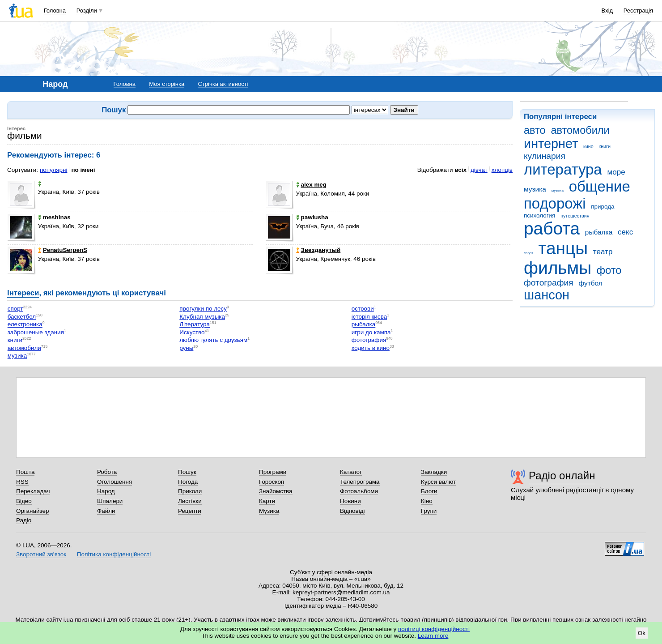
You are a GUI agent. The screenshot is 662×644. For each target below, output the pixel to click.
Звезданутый (318, 250)
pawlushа (312, 217)
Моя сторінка (167, 84)
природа (603, 207)
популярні (53, 170)
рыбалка (599, 232)
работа (552, 228)
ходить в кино (371, 348)
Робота (107, 472)
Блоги (429, 491)
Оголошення (115, 482)
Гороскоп (272, 482)
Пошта (25, 472)
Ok (642, 633)
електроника (25, 325)
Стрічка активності (223, 84)
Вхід (607, 11)
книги (605, 146)
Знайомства (276, 491)
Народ (106, 491)
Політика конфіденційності (114, 554)
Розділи (87, 11)
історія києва (369, 317)
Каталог (351, 472)
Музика (269, 511)
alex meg (312, 185)
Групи (429, 511)
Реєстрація (638, 11)
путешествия (575, 216)
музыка (558, 190)
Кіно (427, 501)
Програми (273, 472)
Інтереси (23, 293)
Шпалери (110, 501)
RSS (22, 482)
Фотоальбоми (359, 491)
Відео (24, 501)
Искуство (192, 332)
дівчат (479, 170)
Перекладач (33, 491)
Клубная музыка (202, 317)
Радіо (24, 520)
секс (625, 232)
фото (609, 270)
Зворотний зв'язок (41, 554)
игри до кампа (371, 332)
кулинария (545, 156)
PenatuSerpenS (63, 250)
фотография (549, 283)
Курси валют (438, 482)
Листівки (190, 501)
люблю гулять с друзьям (213, 340)
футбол (590, 283)
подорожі (555, 203)
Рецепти (190, 511)
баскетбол (22, 317)
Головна (55, 11)
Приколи (190, 491)
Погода (188, 482)
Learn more (433, 636)
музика (535, 189)
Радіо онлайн (562, 476)
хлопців (502, 170)
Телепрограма (360, 482)
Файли (106, 511)
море (616, 172)
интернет (551, 144)
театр (603, 252)
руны (186, 348)
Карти (267, 501)
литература (563, 169)
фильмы (558, 268)
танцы (563, 248)
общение (600, 186)
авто (535, 130)
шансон (547, 295)
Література (195, 325)
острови (363, 309)
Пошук (187, 472)
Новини (350, 501)
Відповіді (352, 511)
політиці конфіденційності (434, 629)
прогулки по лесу (203, 309)
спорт (528, 253)
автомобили (580, 130)
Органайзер (32, 511)
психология (539, 215)
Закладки (434, 472)
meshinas (54, 217)
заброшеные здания (36, 332)
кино (588, 146)
